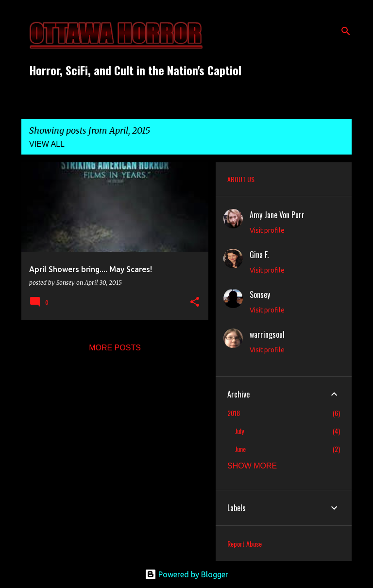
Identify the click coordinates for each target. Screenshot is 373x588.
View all (47, 144)
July (239, 431)
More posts (115, 348)
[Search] (346, 31)
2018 (234, 413)
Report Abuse (245, 544)
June (240, 449)
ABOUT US (241, 179)
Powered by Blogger (186, 574)
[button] (195, 303)
